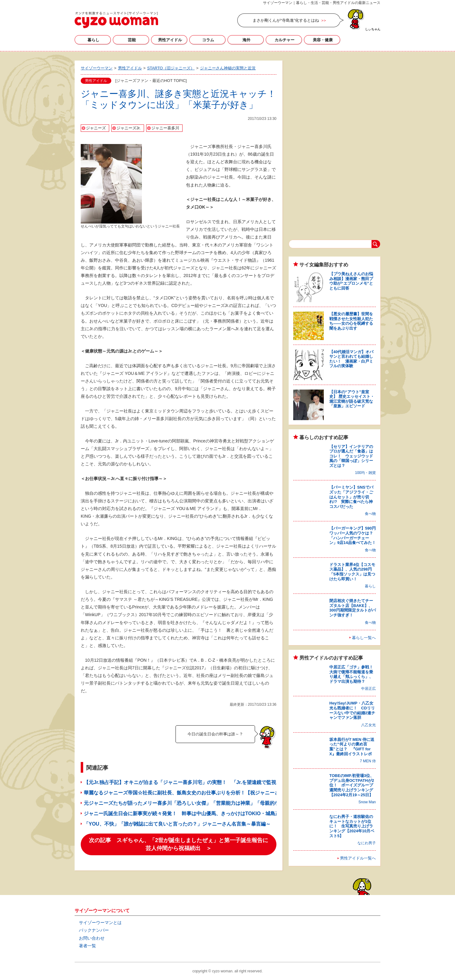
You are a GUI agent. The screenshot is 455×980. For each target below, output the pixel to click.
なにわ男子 (367, 843)
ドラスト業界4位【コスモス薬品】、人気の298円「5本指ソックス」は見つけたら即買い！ (352, 572)
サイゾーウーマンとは (100, 923)
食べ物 (370, 514)
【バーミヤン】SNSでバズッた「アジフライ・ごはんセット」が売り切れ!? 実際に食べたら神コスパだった (351, 497)
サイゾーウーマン (116, 20)
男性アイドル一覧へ (358, 858)
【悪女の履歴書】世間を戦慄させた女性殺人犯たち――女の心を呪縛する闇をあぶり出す (351, 321)
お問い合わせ (92, 938)
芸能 (132, 40)
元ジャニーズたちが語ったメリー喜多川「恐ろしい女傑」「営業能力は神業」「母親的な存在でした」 (196, 803)
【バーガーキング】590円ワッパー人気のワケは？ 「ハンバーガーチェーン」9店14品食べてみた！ (353, 535)
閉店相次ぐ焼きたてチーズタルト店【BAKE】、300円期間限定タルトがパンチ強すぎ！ (353, 608)
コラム (208, 40)
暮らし (93, 40)
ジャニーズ (96, 128)
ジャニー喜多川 (165, 128)
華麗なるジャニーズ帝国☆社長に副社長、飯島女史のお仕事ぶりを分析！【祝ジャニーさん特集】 (191, 793)
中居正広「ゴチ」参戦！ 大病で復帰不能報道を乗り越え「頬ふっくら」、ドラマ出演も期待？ (353, 674)
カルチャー (285, 40)
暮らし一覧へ (364, 638)
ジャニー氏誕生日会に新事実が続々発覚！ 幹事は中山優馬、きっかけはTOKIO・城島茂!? (184, 814)
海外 (246, 40)
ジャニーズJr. (129, 128)
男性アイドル (170, 40)
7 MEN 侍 (368, 761)
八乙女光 (368, 725)
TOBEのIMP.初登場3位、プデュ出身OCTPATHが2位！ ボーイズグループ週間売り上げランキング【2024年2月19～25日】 (352, 785)
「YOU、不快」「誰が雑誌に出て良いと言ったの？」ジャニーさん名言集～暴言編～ (177, 824)
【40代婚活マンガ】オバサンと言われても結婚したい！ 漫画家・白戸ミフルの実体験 (351, 359)
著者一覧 (87, 946)
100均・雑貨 (365, 473)
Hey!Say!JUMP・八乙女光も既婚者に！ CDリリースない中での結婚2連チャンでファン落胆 (352, 710)
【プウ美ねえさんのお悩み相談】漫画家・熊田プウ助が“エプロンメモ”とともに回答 (351, 281)
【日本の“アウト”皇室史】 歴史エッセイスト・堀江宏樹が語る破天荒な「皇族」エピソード (352, 399)
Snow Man (367, 802)
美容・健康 (323, 40)
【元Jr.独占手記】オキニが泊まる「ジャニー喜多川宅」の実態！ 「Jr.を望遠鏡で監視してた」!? (192, 782)
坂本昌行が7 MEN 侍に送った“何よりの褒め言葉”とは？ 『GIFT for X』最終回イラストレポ (352, 747)
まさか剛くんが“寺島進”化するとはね (286, 20)
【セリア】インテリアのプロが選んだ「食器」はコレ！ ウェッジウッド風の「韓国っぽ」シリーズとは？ (351, 456)
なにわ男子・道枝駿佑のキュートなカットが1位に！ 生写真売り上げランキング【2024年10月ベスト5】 (352, 826)
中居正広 (368, 689)
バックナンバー (94, 930)
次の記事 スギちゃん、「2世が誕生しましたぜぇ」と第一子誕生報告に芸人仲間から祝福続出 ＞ (179, 844)
